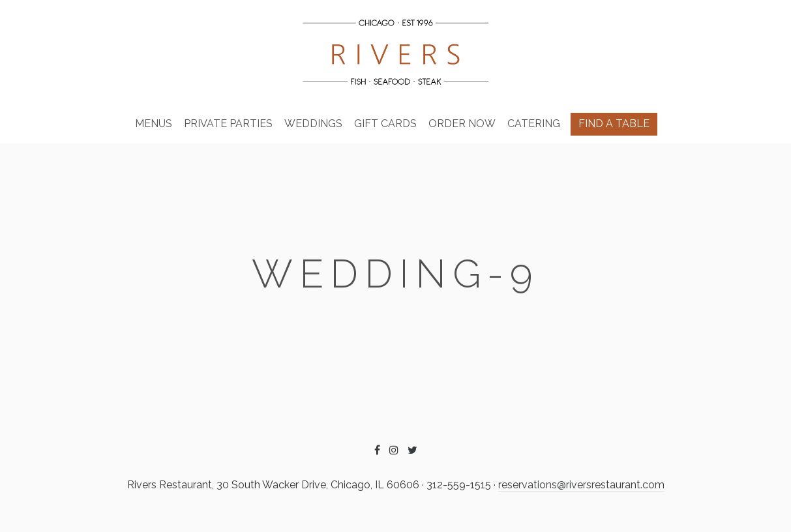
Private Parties (228, 124)
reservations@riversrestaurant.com (581, 485)
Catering (534, 124)
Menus (154, 124)
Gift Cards (385, 124)
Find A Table (614, 124)
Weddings (313, 124)
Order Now (462, 124)
